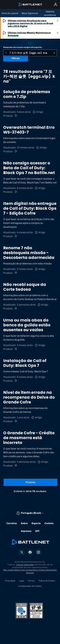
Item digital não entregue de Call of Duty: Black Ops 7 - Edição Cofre (30, 208)
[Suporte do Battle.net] (16, 116)
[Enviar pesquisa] (6, 53)
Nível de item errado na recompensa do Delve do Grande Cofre (29, 397)
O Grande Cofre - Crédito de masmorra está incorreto (29, 438)
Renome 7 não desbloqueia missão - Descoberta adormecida (29, 253)
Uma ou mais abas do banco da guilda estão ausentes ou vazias (27, 325)
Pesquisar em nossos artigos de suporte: (23, 47)
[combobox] (30, 53)
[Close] (58, 23)
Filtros (16, 58)
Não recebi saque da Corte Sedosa (25, 287)
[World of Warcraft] (16, 273)
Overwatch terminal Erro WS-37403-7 (29, 130)
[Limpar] (54, 53)
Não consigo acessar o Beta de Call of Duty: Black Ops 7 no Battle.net (29, 168)
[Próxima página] (30, 482)
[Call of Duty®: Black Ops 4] (16, 192)
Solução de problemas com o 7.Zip (27, 94)
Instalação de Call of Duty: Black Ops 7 (25, 363)
